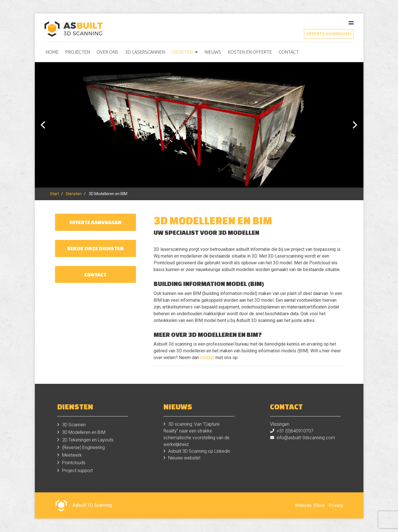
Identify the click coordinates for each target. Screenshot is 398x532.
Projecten (78, 52)
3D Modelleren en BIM (84, 432)
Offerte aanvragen (329, 34)
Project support (77, 471)
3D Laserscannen (145, 52)
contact (207, 358)
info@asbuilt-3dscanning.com (306, 438)
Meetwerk (72, 455)
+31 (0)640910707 (295, 431)
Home (52, 52)
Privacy (336, 505)
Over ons (107, 52)
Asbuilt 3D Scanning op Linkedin (199, 451)
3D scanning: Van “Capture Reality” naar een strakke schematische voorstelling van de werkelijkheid (196, 434)
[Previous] (44, 125)
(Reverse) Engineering (83, 448)
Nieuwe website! (184, 458)
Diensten (182, 52)
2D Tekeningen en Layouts (88, 440)
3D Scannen (74, 425)
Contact (289, 52)
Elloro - (321, 505)
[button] (196, 52)
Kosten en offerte (250, 52)
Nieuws (213, 52)
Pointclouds (74, 463)
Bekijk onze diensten (95, 248)
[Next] (354, 125)
